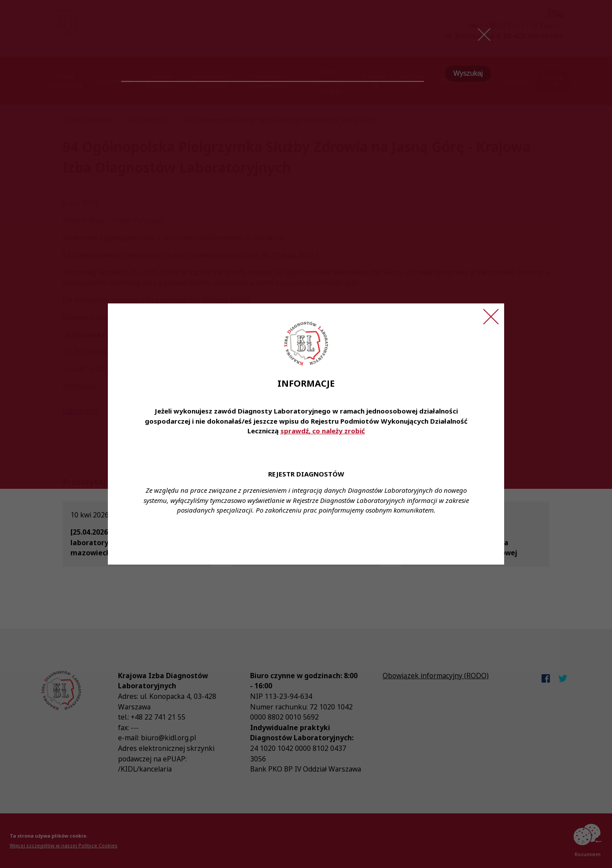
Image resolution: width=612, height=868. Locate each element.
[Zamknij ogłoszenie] (491, 317)
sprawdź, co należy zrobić (323, 431)
